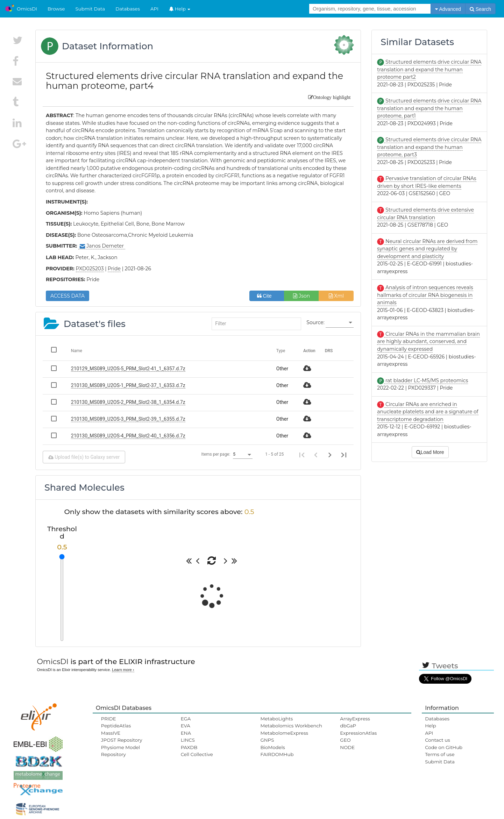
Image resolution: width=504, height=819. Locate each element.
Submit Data (90, 9)
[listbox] (340, 323)
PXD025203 (90, 269)
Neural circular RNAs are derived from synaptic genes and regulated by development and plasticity (427, 249)
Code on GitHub (444, 747)
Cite (267, 296)
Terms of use (440, 754)
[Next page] (330, 455)
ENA (186, 733)
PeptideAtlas (116, 726)
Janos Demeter (102, 246)
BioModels (272, 747)
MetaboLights (276, 719)
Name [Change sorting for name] (77, 351)
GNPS (267, 740)
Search (480, 9)
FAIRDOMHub (277, 754)
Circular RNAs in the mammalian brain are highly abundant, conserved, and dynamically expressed (428, 341)
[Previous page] (316, 455)
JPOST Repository (122, 740)
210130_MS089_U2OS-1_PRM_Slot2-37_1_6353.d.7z (128, 385)
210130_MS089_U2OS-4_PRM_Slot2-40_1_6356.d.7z (128, 436)
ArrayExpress (355, 719)
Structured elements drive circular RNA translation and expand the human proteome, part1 (429, 108)
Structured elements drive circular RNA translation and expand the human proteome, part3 (429, 147)
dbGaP (348, 726)
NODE (347, 747)
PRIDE (109, 719)
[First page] (302, 455)
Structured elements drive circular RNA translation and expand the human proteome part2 (429, 69)
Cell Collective (197, 754)
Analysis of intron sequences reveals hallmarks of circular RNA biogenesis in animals (425, 295)
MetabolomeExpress (284, 733)
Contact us (437, 740)
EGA (186, 719)
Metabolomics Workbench (291, 726)
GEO (345, 740)
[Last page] (344, 455)
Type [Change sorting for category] (281, 351)
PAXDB (189, 747)
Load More (430, 452)
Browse (56, 9)
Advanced (448, 9)
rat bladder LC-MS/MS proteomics (426, 380)
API (154, 9)
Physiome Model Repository (120, 751)
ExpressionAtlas (358, 733)
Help (180, 9)
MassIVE (111, 733)
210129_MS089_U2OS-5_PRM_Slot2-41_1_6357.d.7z (128, 369)
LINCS (188, 740)
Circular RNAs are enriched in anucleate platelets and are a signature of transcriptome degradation (428, 412)
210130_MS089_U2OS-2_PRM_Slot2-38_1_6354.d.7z (128, 402)
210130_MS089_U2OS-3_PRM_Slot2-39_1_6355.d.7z (128, 419)
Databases (128, 9)
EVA (186, 726)
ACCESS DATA (68, 296)
